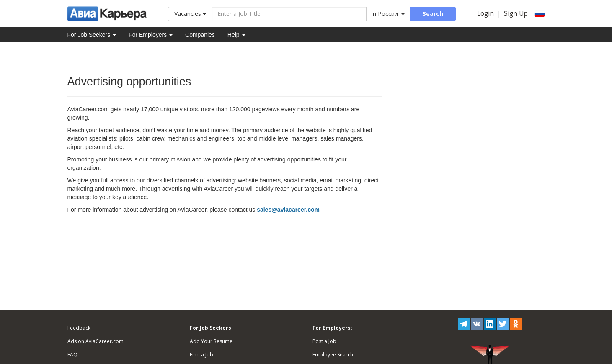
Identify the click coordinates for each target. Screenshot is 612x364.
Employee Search (333, 355)
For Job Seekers (92, 35)
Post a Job (324, 341)
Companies (200, 35)
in (388, 14)
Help (236, 35)
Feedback (79, 328)
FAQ (72, 355)
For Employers (151, 35)
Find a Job (201, 355)
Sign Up (516, 14)
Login (485, 14)
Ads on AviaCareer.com (96, 341)
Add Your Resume (211, 341)
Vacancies (190, 14)
